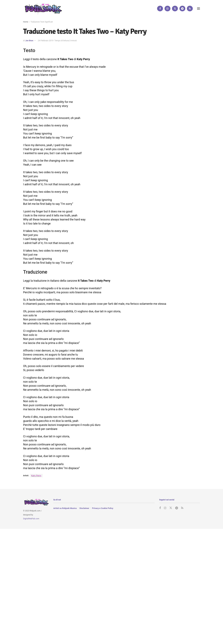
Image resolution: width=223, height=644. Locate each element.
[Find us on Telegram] (182, 9)
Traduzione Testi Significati (42, 22)
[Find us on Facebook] (160, 9)
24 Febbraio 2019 (46, 41)
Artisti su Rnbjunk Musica (65, 508)
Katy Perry (36, 476)
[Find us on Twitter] (175, 9)
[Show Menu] (198, 9)
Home (26, 22)
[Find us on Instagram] (167, 9)
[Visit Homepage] (42, 8)
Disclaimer (84, 508)
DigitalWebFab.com (31, 519)
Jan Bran (29, 41)
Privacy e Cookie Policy (103, 508)
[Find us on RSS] (190, 9)
